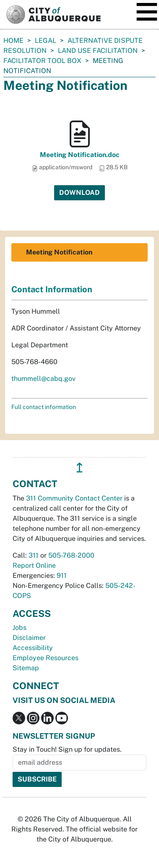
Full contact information (44, 407)
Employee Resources (46, 658)
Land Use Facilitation (98, 51)
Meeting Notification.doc (80, 155)
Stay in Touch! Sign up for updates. (67, 749)
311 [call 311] (34, 555)
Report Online (34, 565)
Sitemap (26, 668)
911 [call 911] (62, 576)
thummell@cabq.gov (43, 379)
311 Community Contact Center (74, 498)
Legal (46, 41)
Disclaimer (29, 638)
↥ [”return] (79, 468)
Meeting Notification (59, 252)
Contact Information (52, 289)
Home (13, 41)
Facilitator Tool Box (42, 61)
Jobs (20, 628)
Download (79, 193)
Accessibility (33, 648)
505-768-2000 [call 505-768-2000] (71, 555)
